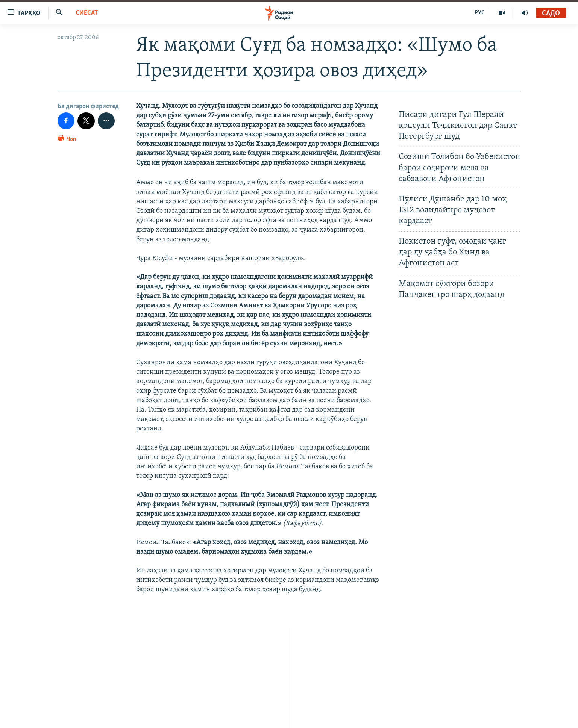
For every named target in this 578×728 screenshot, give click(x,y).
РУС (480, 13)
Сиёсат (87, 13)
